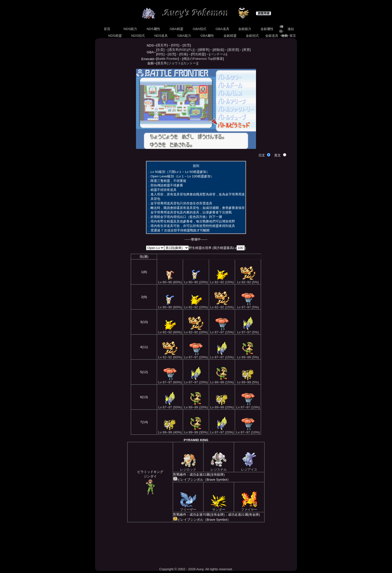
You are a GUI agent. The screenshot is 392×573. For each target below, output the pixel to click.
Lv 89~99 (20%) (196, 406)
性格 (183, 54)
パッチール (218, 54)
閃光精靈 (198, 54)
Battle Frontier (167, 59)
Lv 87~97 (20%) (196, 356)
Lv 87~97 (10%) (248, 406)
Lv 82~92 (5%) (248, 281)
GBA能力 (184, 36)
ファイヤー (249, 508)
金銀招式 (252, 36)
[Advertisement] (196, 545)
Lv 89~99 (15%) (222, 381)
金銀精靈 (230, 36)
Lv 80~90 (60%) (170, 281)
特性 (175, 45)
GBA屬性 (207, 36)
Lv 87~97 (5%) (248, 306)
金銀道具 (272, 36)
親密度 (233, 50)
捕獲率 (204, 50)
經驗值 (218, 50)
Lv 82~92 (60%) (170, 331)
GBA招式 (199, 29)
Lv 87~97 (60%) (170, 381)
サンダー (219, 508)
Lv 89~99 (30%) (196, 431)
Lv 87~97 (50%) (170, 406)
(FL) (190, 50)
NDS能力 (130, 29)
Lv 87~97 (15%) (222, 331)
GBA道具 (222, 29)
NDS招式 (138, 36)
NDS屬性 (153, 29)
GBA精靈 (176, 29)
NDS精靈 (115, 36)
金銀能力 (245, 29)
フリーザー (188, 508)
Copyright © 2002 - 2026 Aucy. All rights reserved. (196, 569)
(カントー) (190, 63)
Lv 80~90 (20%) (196, 281)
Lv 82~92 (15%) (222, 281)
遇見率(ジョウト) (169, 63)
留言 (293, 36)
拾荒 (187, 45)
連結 (291, 29)
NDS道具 (161, 36)
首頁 (107, 29)
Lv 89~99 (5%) (248, 356)
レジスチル (219, 468)
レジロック (188, 468)
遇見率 (162, 45)
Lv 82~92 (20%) (196, 306)
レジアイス (249, 468)
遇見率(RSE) (178, 50)
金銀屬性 (267, 29)
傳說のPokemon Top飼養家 (203, 59)
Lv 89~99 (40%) (170, 431)
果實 (246, 50)
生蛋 (160, 50)
